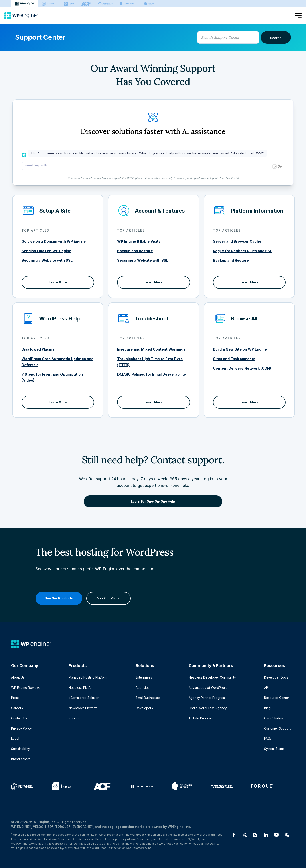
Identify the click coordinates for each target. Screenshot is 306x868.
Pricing (74, 718)
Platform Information (257, 211)
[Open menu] (298, 16)
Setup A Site (55, 211)
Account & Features (160, 211)
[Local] (69, 4)
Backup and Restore (135, 251)
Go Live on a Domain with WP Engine (54, 241)
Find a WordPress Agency (208, 708)
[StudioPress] (128, 4)
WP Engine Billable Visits (139, 241)
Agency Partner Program (207, 698)
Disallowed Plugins (38, 349)
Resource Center (277, 698)
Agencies (142, 688)
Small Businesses (148, 698)
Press (15, 698)
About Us (18, 677)
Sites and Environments (234, 359)
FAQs (268, 738)
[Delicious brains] (149, 4)
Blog (267, 708)
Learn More (58, 282)
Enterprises (144, 677)
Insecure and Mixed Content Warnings (151, 349)
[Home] (21, 16)
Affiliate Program (201, 718)
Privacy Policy (21, 728)
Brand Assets (21, 759)
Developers (144, 708)
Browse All (244, 319)
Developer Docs (276, 677)
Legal (15, 738)
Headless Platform (82, 688)
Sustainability (21, 749)
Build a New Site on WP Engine (240, 349)
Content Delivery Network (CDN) (242, 368)
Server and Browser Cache (237, 241)
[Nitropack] (105, 4)
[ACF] (86, 4)
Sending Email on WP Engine (46, 251)
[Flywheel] (49, 4)
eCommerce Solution (84, 698)
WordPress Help (60, 319)
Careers (17, 708)
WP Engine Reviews (26, 688)
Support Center (40, 37)
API (266, 688)
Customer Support (277, 728)
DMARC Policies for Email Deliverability (152, 374)
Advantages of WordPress (208, 688)
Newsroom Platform (83, 708)
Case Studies (274, 718)
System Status (274, 749)
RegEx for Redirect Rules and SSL (243, 251)
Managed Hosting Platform (88, 677)
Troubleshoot (152, 319)
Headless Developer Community (212, 677)
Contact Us (19, 718)
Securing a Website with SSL (47, 260)
